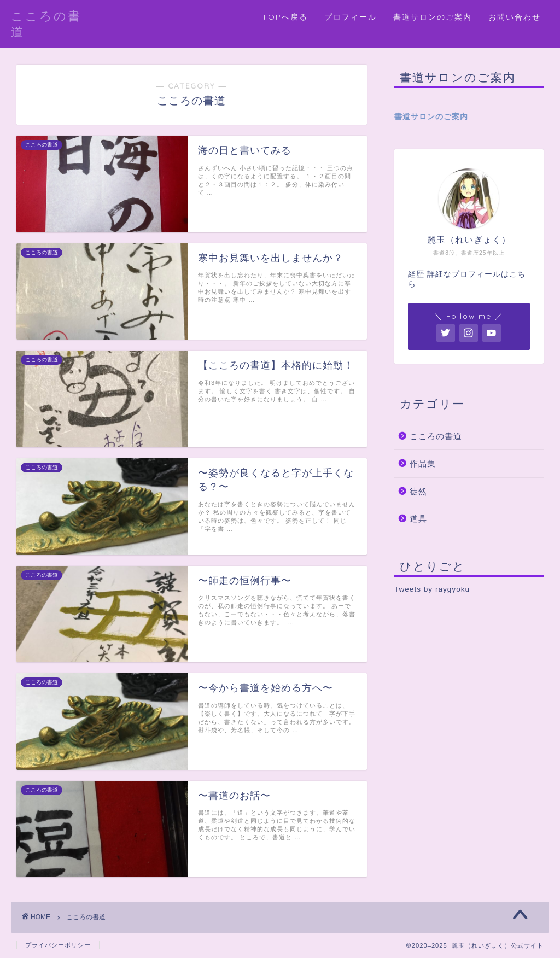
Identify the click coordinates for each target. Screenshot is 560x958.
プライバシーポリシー (58, 945)
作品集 (423, 463)
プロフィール (351, 17)
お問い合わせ (515, 17)
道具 (418, 519)
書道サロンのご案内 (433, 17)
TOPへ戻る (285, 17)
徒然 (418, 491)
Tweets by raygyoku (432, 589)
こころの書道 (436, 436)
